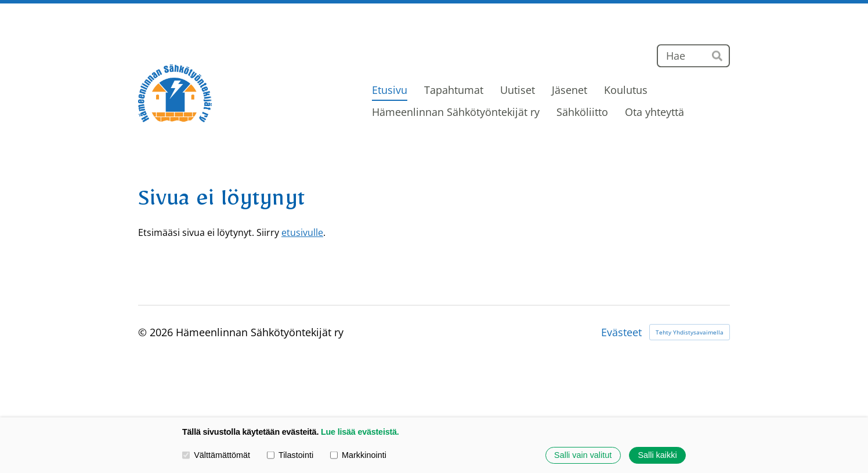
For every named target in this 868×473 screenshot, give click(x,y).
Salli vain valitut (583, 455)
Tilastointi (290, 455)
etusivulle (302, 232)
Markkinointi (358, 455)
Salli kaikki (657, 455)
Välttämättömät (216, 455)
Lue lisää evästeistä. (360, 432)
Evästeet (621, 332)
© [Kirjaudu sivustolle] (144, 332)
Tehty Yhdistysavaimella (690, 332)
